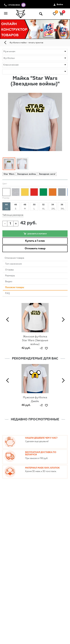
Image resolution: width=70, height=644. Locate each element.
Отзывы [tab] (9, 270)
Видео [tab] (9, 282)
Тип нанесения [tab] (13, 264)
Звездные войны (27, 174)
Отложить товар (35, 249)
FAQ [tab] (7, 293)
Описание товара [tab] (14, 258)
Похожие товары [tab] (15, 287)
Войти (58, 5)
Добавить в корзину (35, 234)
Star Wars (9, 174)
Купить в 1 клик (35, 241)
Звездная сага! (47, 174)
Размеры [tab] (10, 276)
